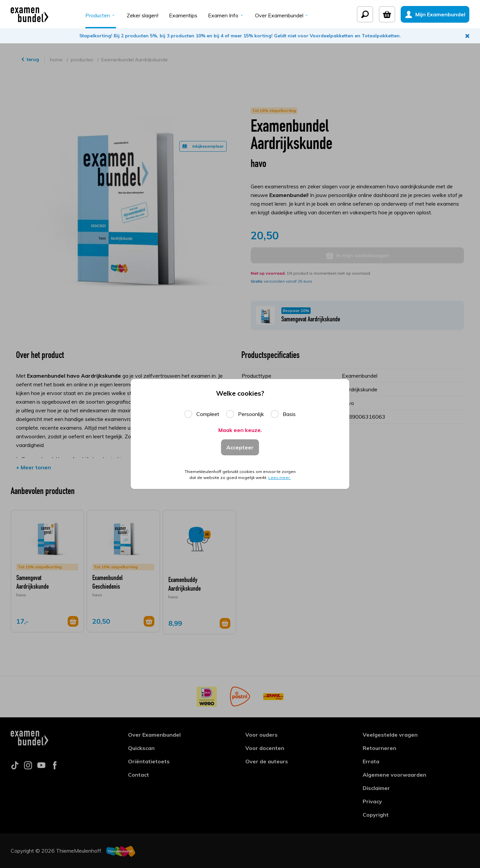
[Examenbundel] (29, 14)
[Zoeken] (365, 14)
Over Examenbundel (282, 15)
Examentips (183, 15)
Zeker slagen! (142, 15)
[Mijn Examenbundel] (435, 14)
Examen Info (226, 15)
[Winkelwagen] (387, 14)
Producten (101, 15)
